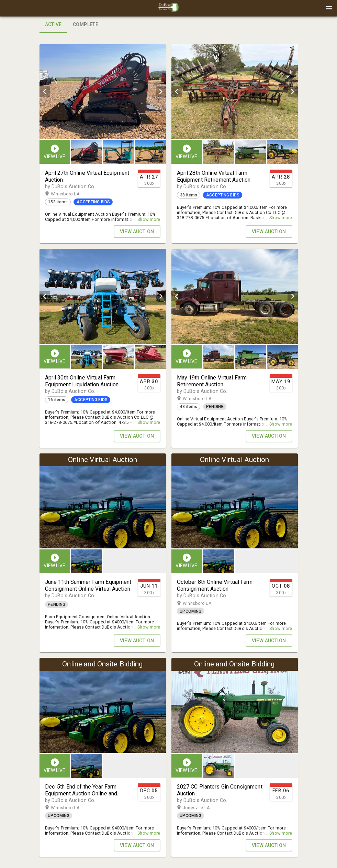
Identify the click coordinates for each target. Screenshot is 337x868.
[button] (169, 11)
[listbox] (103, 92)
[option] (103, 92)
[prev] (45, 92)
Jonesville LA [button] (203, 808)
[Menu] (329, 8)
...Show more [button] (147, 219)
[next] (161, 92)
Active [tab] (53, 25)
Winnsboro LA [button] (72, 194)
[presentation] (169, 8)
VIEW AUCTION (137, 232)
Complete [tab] (86, 25)
